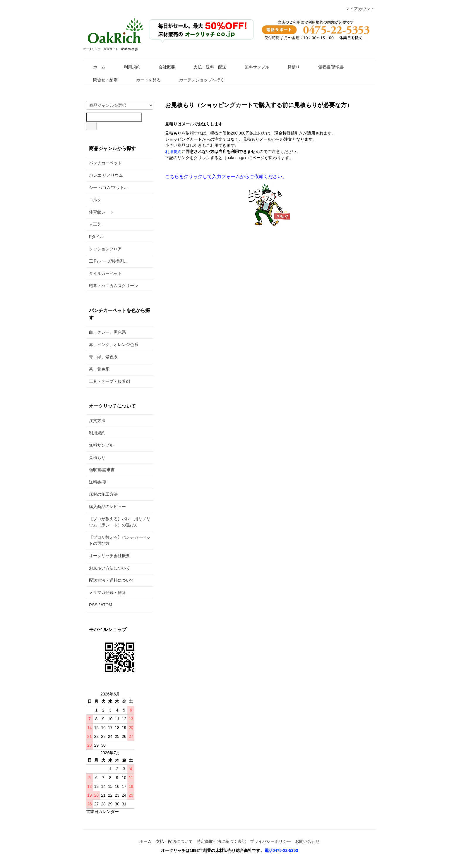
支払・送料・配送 (206, 67)
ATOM (106, 605)
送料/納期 (98, 482)
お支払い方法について (109, 568)
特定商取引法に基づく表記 (221, 841)
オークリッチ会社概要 (109, 556)
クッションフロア (105, 249)
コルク (95, 200)
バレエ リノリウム (106, 175)
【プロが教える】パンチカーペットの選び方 (120, 540)
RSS (93, 605)
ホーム (95, 67)
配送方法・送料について (112, 580)
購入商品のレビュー (107, 507)
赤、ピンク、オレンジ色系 (114, 345)
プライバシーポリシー (270, 841)
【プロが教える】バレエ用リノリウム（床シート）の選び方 (120, 522)
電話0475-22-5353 (281, 850)
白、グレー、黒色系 (107, 332)
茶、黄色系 (99, 369)
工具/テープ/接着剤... (108, 261)
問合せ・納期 (101, 80)
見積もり (97, 457)
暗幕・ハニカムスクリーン (114, 286)
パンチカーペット (105, 163)
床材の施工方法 (103, 494)
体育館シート (101, 212)
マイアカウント (357, 9)
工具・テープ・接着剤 (109, 381)
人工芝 (95, 224)
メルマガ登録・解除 (107, 593)
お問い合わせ (307, 841)
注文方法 (97, 421)
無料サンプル (253, 67)
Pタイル (96, 237)
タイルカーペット (105, 273)
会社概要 (163, 67)
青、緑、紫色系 (103, 357)
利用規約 (128, 67)
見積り (289, 67)
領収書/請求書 (327, 67)
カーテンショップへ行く (197, 80)
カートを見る (144, 80)
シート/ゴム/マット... (108, 187)
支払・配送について (174, 841)
